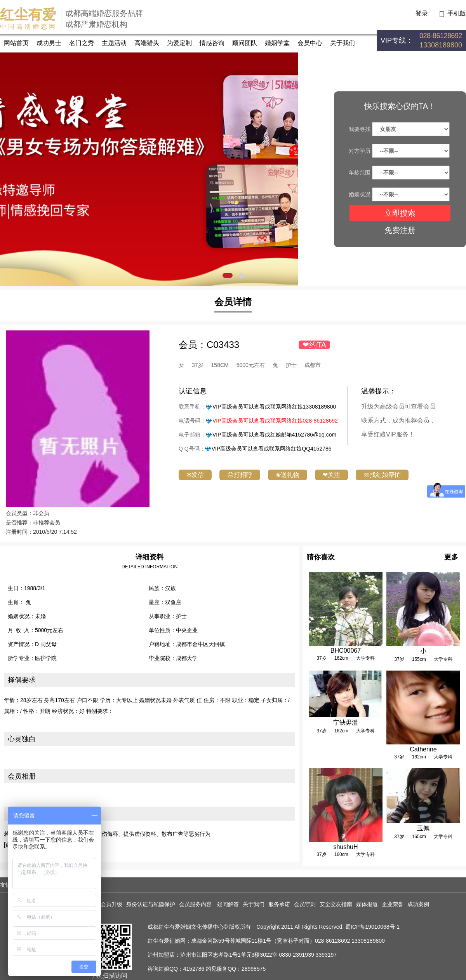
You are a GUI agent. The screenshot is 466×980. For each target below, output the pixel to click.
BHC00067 (346, 651)
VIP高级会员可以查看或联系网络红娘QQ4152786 (272, 449)
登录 (422, 13)
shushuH (345, 847)
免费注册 (400, 230)
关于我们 (343, 43)
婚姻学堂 (277, 43)
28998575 (254, 969)
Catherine (423, 749)
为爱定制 (179, 43)
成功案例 (418, 904)
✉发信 (195, 475)
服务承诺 (279, 904)
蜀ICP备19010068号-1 (372, 927)
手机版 (457, 13)
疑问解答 (228, 904)
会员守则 (305, 904)
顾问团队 (245, 43)
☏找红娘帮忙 (382, 475)
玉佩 (423, 828)
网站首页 (16, 43)
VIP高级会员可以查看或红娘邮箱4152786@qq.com (274, 435)
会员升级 (111, 904)
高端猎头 (147, 43)
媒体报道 (367, 904)
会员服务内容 (196, 904)
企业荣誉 (393, 904)
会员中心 (310, 43)
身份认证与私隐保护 (151, 904)
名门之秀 (82, 43)
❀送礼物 (288, 475)
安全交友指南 (336, 904)
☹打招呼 (240, 475)
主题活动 (114, 43)
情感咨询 (212, 43)
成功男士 (49, 43)
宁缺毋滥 (346, 722)
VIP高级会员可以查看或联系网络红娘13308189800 (274, 407)
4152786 (194, 969)
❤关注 (331, 475)
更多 (451, 557)
